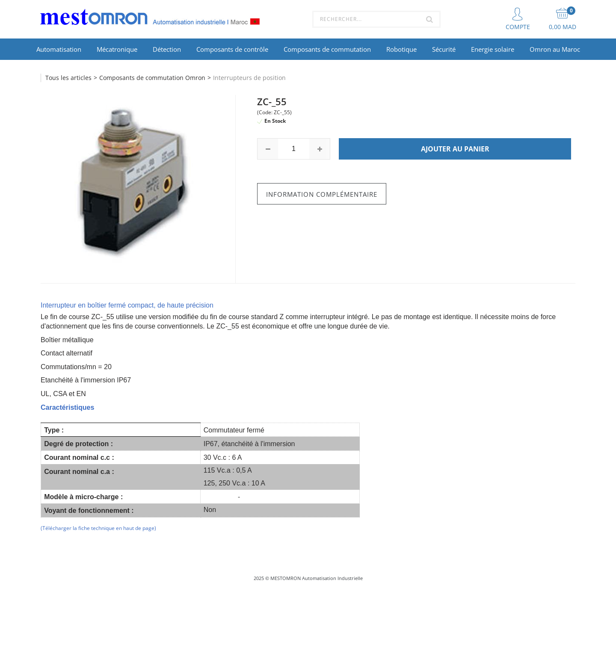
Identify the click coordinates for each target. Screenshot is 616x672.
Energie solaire (493, 49)
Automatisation (59, 49)
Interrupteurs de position (249, 78)
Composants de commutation (327, 49)
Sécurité (444, 49)
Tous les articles (68, 78)
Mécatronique (117, 49)
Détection (167, 49)
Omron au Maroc (555, 49)
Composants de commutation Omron (152, 78)
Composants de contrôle (232, 49)
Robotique (401, 49)
